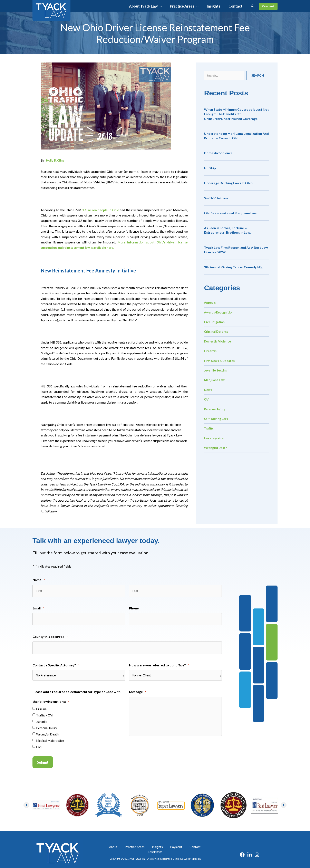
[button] (148, 6)
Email (38, 607)
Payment (164, 842)
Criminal (42, 704)
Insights (149, 842)
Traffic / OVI (45, 710)
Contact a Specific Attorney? (56, 660)
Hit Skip (210, 168)
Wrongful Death (216, 448)
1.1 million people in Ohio (101, 210)
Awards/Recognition (220, 312)
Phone (134, 606)
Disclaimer (195, 842)
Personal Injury (215, 409)
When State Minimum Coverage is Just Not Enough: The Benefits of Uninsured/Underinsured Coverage (236, 114)
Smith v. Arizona (216, 198)
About (112, 842)
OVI (207, 399)
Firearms (211, 351)
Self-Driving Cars (217, 419)
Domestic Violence (218, 153)
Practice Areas (130, 842)
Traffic (209, 428)
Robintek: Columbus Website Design (181, 849)
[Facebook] (242, 848)
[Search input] (224, 75)
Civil (39, 742)
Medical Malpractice (50, 735)
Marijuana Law (215, 380)
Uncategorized (215, 438)
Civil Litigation (215, 322)
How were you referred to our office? (159, 660)
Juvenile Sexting (216, 370)
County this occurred (50, 633)
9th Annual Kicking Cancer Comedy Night (235, 267)
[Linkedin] (250, 848)
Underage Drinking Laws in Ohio (228, 183)
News (208, 390)
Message (138, 687)
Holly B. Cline (56, 160)
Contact (179, 842)
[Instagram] (257, 848)
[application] (163, 6)
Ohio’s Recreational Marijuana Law (230, 213)
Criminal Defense (217, 331)
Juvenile (42, 716)
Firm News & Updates (221, 361)
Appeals (210, 302)
